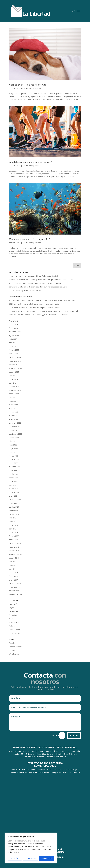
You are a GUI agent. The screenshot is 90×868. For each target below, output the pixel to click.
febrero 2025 (14, 350)
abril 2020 (13, 529)
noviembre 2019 (15, 547)
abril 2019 (13, 569)
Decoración (13, 604)
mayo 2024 (13, 379)
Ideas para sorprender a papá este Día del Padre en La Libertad (33, 276)
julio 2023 (13, 397)
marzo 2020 (14, 532)
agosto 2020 (14, 514)
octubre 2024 (14, 365)
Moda (11, 619)
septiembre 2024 (15, 368)
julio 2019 (13, 562)
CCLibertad (16, 88)
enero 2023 (13, 419)
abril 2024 (13, 383)
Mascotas (13, 615)
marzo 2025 (14, 346)
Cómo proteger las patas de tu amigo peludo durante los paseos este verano (39, 287)
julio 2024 (13, 376)
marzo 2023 (14, 412)
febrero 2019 (14, 576)
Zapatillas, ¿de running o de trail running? (30, 162)
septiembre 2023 (15, 390)
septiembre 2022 (15, 434)
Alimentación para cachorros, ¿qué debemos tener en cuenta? (44, 315)
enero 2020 (13, 540)
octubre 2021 (14, 474)
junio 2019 (13, 565)
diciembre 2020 (15, 500)
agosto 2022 (14, 438)
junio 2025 (13, 339)
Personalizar (15, 858)
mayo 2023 (13, 405)
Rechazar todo (31, 858)
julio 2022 (13, 441)
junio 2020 (13, 521)
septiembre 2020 (15, 511)
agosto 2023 (14, 394)
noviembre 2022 (15, 427)
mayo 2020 (13, 525)
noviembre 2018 (15, 587)
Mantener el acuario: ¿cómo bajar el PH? (29, 239)
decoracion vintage (16, 311)
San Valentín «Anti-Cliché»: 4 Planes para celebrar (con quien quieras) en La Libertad (41, 280)
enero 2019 (13, 580)
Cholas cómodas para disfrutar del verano (25, 290)
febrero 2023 (14, 416)
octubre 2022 (14, 430)
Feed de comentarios (17, 650)
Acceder (12, 643)
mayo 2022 (13, 449)
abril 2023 (13, 408)
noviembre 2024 (15, 361)
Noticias (38, 88)
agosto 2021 (14, 478)
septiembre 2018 (15, 594)
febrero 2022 (14, 459)
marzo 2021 (14, 489)
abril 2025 (13, 343)
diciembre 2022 (15, 423)
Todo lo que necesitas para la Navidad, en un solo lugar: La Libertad (35, 283)
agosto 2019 (14, 558)
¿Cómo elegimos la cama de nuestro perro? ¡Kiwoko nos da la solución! (47, 300)
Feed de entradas (16, 647)
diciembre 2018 (15, 583)
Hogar (11, 608)
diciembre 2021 (15, 467)
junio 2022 (13, 445)
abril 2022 (13, 452)
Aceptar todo (47, 858)
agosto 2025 (14, 335)
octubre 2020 (14, 507)
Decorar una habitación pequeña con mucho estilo (40, 304)
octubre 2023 (14, 386)
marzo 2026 (14, 324)
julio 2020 (13, 518)
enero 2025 (13, 354)
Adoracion (13, 300)
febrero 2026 (14, 328)
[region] (31, 848)
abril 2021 (13, 485)
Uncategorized (15, 633)
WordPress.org (15, 654)
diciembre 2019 (15, 543)
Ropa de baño (14, 630)
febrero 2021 (14, 492)
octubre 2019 (14, 551)
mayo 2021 (13, 481)
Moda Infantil (14, 622)
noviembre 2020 (15, 503)
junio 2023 (13, 401)
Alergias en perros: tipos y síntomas (27, 85)
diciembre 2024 (15, 357)
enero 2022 (13, 463)
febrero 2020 (14, 536)
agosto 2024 (14, 372)
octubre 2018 (14, 591)
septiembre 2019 (15, 554)
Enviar (74, 735)
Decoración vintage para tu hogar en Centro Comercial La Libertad (52, 311)
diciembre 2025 (15, 332)
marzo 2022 (14, 456)
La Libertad (13, 611)
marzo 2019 (14, 573)
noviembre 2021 (15, 470)
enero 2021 (13, 496)
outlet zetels (14, 307)
